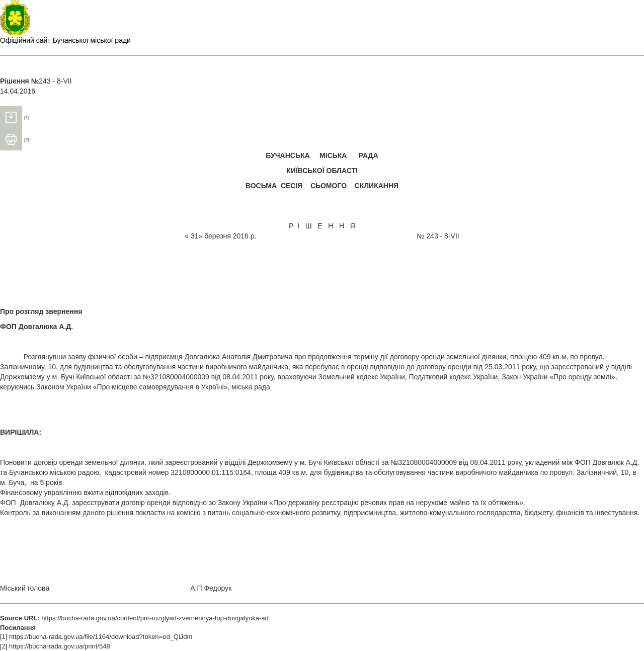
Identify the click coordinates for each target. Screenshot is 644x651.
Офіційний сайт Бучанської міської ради (65, 40)
